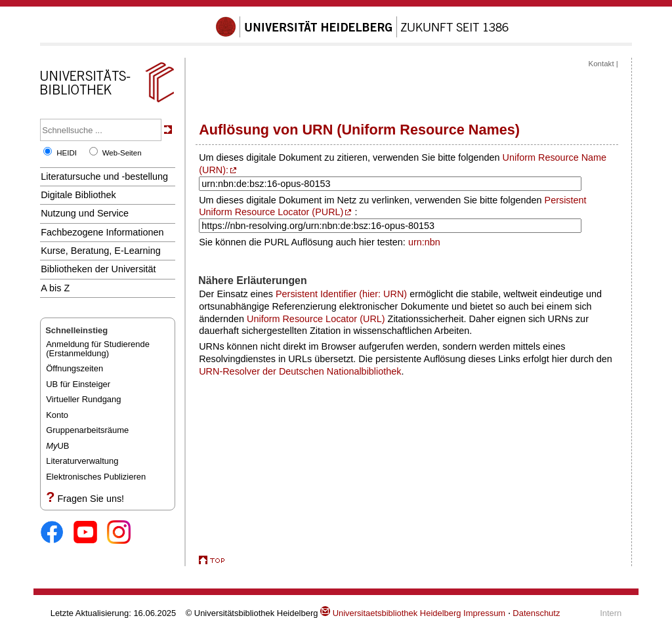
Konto (57, 415)
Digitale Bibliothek (78, 195)
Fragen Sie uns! (91, 499)
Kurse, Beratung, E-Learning (101, 251)
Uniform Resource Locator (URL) (316, 319)
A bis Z (55, 288)
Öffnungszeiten (74, 368)
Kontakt (601, 64)
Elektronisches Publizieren (96, 477)
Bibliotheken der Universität (98, 269)
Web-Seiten (122, 153)
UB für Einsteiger (78, 384)
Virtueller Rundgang (83, 399)
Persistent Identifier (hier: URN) (341, 294)
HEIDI (67, 153)
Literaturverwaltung (82, 461)
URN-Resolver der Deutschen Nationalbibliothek (300, 371)
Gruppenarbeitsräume (87, 430)
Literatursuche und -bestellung (104, 176)
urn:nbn (424, 242)
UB (57, 446)
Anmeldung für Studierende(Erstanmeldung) (98, 349)
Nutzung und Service (85, 213)
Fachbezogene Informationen (102, 232)
